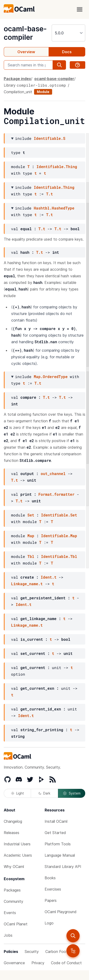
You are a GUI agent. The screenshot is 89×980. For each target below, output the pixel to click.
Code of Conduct (66, 963)
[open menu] (80, 9)
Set (31, 515)
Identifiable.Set (59, 515)
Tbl (31, 556)
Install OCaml (56, 821)
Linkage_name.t (27, 584)
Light (17, 793)
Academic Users (18, 855)
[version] (68, 33)
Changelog (13, 821)
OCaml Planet (16, 924)
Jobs (8, 935)
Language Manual (60, 855)
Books (50, 878)
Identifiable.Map (59, 536)
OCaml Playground (61, 912)
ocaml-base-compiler (25, 33)
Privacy (38, 963)
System (72, 793)
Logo (49, 923)
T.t (49, 194)
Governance (14, 963)
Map (31, 536)
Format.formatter (57, 494)
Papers (51, 900)
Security (32, 952)
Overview (26, 52)
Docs (67, 52)
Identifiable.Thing (57, 167)
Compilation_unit (18, 92)
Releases (12, 833)
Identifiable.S (50, 138)
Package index (17, 79)
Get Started (55, 833)
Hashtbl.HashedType (54, 208)
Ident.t (48, 577)
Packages (12, 890)
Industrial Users (17, 844)
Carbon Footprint (60, 952)
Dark (44, 793)
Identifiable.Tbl (59, 556)
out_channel (53, 474)
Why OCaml (14, 867)
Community (14, 901)
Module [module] (43, 92)
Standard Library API (63, 867)
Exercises (53, 889)
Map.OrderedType (51, 377)
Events (10, 913)
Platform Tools (58, 844)
